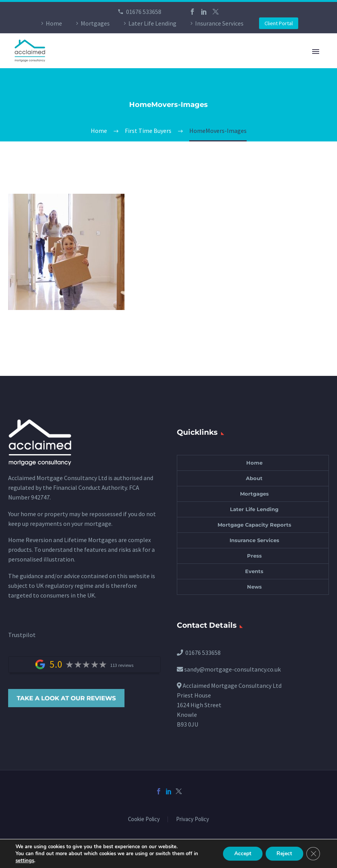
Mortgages (95, 23)
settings (25, 861)
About (254, 478)
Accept (241, 853)
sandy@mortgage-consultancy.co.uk (232, 669)
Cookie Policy (144, 819)
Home (54, 23)
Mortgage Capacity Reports (254, 525)
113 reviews (122, 665)
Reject (283, 853)
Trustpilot (22, 635)
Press (254, 556)
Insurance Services (219, 23)
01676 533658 (144, 12)
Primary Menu (316, 52)
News (254, 587)
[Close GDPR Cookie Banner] (313, 854)
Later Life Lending (152, 23)
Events (254, 571)
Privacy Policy (193, 819)
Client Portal (279, 23)
